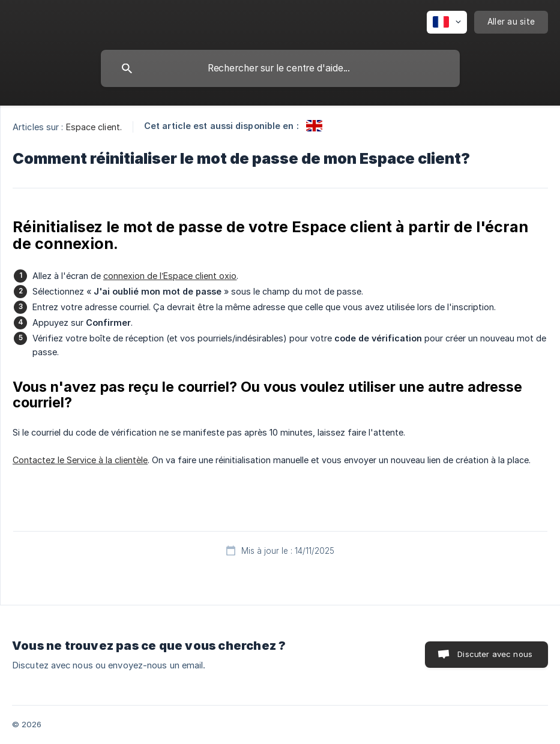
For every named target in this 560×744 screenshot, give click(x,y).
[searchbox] (280, 68)
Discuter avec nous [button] (495, 654)
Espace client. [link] (94, 127)
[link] (314, 126)
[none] (447, 22)
